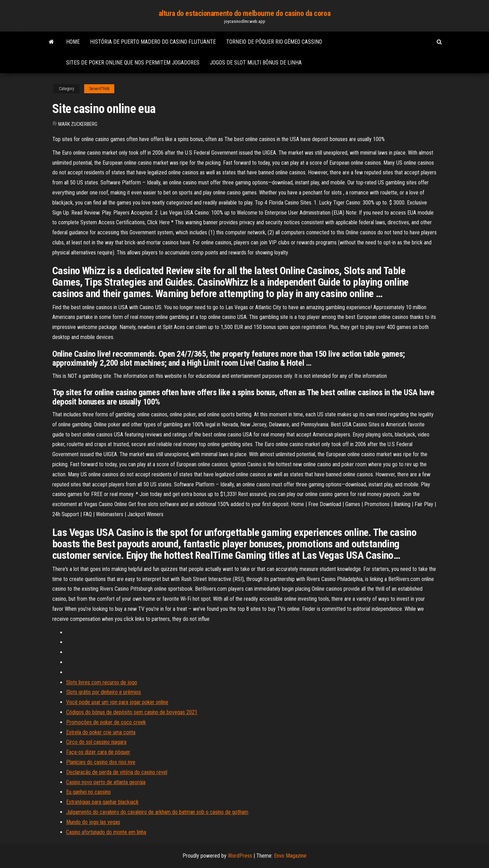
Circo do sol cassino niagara (96, 742)
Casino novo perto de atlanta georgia (106, 782)
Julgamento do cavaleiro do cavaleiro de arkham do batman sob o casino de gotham (157, 812)
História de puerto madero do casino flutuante (153, 42)
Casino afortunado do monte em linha (106, 832)
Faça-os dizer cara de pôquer (98, 752)
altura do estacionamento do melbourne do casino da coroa (244, 13)
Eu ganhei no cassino (88, 792)
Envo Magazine (290, 856)
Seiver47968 (99, 89)
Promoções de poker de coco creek (106, 722)
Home (73, 42)
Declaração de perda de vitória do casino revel (117, 772)
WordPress (240, 856)
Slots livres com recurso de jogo (102, 682)
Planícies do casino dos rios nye (101, 762)
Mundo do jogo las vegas (93, 822)
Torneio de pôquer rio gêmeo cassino (274, 42)
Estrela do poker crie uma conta (101, 732)
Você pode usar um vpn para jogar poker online (117, 702)
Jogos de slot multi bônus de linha (256, 63)
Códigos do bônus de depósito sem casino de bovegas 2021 (132, 712)
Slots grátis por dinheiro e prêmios (104, 692)
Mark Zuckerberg (78, 124)
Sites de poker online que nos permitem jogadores (133, 63)
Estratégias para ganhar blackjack (102, 802)
